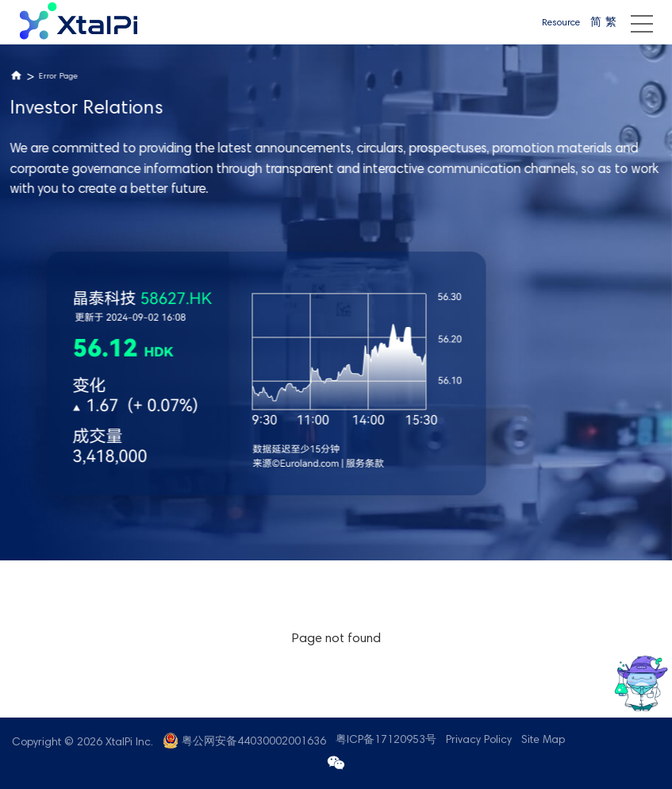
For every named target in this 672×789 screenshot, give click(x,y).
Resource (561, 23)
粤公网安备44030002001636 (254, 742)
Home (17, 76)
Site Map (543, 741)
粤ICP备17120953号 (386, 741)
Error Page (58, 77)
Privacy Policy (479, 741)
